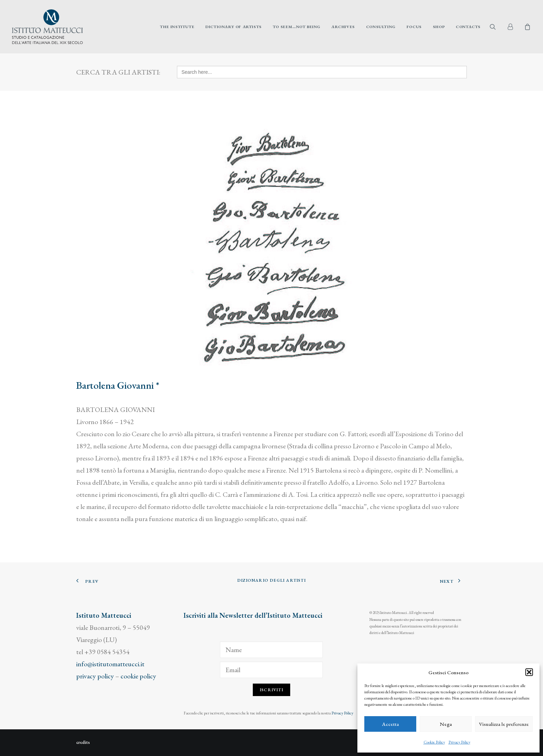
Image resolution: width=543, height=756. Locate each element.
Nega (446, 724)
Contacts (468, 27)
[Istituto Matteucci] (47, 27)
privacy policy (95, 676)
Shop (439, 27)
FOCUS (414, 27)
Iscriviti (271, 690)
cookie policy (138, 676)
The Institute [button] (177, 27)
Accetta (390, 724)
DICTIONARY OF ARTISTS (234, 27)
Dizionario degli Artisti (271, 580)
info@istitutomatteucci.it (110, 664)
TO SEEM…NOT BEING (297, 27)
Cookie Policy (434, 742)
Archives (343, 27)
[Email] (271, 670)
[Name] (271, 650)
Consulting (381, 27)
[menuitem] (177, 27)
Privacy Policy (459, 742)
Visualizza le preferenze (504, 724)
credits (83, 742)
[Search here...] (322, 72)
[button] (529, 672)
